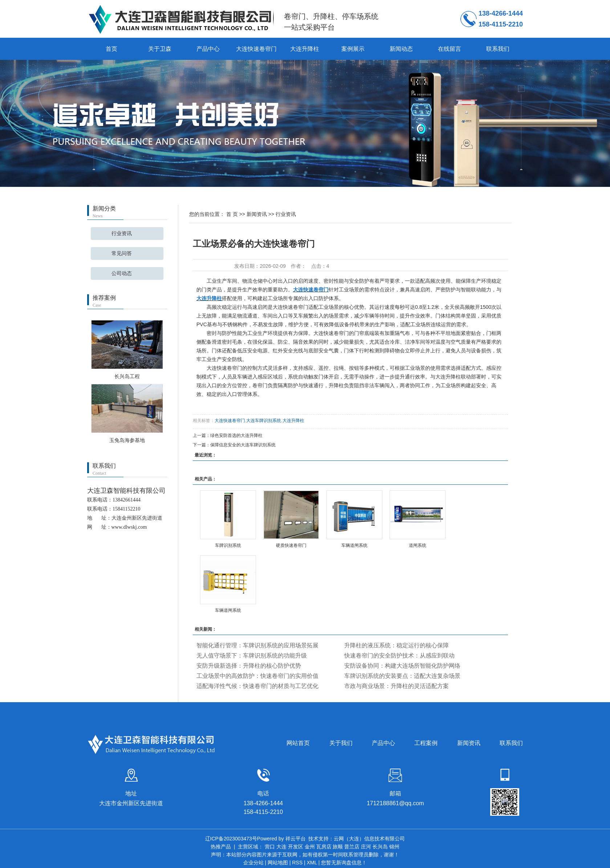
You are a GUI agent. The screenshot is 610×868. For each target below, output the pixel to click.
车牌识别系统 (228, 545)
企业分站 (253, 863)
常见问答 (122, 253)
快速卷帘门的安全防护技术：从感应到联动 (399, 656)
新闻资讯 (257, 214)
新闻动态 (401, 49)
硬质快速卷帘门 (291, 545)
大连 (281, 847)
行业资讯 (122, 234)
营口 (270, 847)
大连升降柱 (305, 49)
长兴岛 (380, 847)
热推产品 (221, 847)
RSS (297, 863)
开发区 (296, 847)
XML (312, 863)
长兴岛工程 (127, 376)
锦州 (394, 847)
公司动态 (122, 273)
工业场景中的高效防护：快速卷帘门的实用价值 (257, 676)
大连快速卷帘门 (256, 49)
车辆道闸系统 (354, 545)
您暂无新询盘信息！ (344, 863)
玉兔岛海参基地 (127, 440)
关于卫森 (160, 49)
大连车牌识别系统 (264, 421)
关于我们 (341, 743)
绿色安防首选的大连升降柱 (236, 435)
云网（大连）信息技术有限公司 (369, 839)
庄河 (366, 847)
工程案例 (426, 743)
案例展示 (353, 49)
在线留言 (450, 49)
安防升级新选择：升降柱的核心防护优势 (249, 666)
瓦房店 (324, 847)
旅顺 (338, 847)
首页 (111, 49)
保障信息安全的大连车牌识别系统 (243, 445)
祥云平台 (296, 839)
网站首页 (298, 743)
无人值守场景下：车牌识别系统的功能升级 (252, 656)
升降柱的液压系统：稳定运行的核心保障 (396, 645)
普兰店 (352, 847)
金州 (310, 847)
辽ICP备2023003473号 (231, 839)
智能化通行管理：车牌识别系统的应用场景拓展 (257, 645)
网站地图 (278, 863)
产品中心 (208, 49)
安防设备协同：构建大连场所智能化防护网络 (402, 666)
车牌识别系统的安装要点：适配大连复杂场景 (402, 676)
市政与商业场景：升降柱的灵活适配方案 (396, 686)
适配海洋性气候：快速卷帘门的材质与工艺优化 (257, 686)
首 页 (232, 214)
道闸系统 (418, 545)
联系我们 (498, 49)
